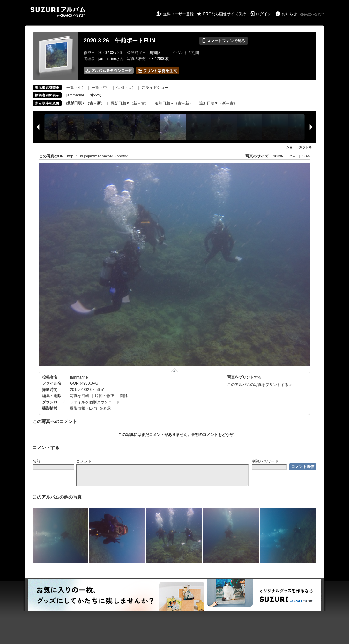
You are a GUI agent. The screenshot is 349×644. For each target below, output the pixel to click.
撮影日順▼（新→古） (130, 103)
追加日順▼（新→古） (218, 103)
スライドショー (155, 88)
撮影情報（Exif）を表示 (90, 408)
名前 (36, 461)
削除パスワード (265, 461)
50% (306, 156)
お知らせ (289, 14)
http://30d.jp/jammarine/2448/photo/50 (99, 156)
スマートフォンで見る (223, 41)
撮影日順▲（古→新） (85, 103)
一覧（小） (76, 88)
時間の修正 (105, 396)
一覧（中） (101, 88)
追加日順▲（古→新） (174, 103)
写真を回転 (79, 396)
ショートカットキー (301, 147)
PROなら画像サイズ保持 (225, 14)
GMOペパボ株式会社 (313, 15)
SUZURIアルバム (58, 12)
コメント (84, 461)
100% (278, 156)
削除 (124, 396)
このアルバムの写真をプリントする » (259, 385)
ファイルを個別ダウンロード (95, 402)
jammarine (75, 95)
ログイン (264, 14)
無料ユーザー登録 (178, 14)
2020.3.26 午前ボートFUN (122, 41)
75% (293, 156)
